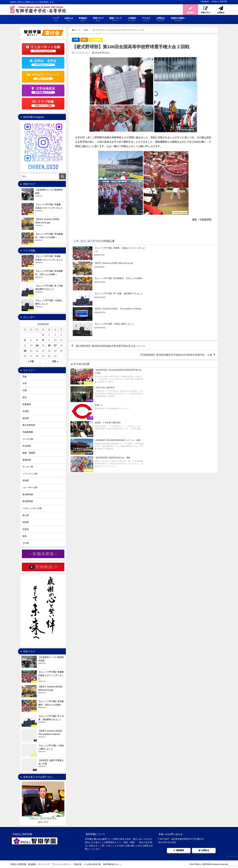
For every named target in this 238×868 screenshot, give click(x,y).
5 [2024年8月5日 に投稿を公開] (25, 340)
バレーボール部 (30, 487)
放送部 (26, 418)
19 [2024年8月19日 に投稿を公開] (25, 351)
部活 (84, 40)
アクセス (146, 19)
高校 (25, 377)
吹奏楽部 (27, 404)
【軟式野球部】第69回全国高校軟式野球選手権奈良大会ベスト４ (110, 300)
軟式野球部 (28, 494)
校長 (25, 536)
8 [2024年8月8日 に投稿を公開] (43, 340)
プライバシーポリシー (62, 864)
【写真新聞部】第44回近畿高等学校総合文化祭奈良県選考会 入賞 (175, 309)
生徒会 (26, 529)
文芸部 (26, 411)
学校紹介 (83, 19)
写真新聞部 (28, 432)
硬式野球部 (96, 40)
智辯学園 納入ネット (112, 864)
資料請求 (179, 850)
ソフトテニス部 (30, 474)
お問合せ (161, 19)
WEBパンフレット (43, 76)
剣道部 (26, 522)
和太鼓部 (27, 446)
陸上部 (26, 515)
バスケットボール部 (32, 508)
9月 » (55, 361)
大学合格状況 (43, 90)
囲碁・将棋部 (29, 453)
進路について (116, 19)
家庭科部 (27, 460)
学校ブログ (98, 19)
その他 (26, 543)
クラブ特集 (43, 103)
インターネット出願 (43, 49)
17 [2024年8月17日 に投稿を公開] (55, 345)
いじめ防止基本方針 (92, 864)
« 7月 (31, 361)
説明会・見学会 (43, 63)
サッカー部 (28, 467)
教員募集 (205, 2)
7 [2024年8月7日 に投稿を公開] (37, 340)
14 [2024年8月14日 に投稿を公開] (37, 345)
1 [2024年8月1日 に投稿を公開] (43, 335)
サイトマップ (44, 864)
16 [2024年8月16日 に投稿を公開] (49, 345)
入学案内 (132, 19)
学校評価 (77, 864)
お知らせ (69, 19)
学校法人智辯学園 (220, 2)
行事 (76, 40)
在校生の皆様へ (178, 19)
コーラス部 (28, 439)
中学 (25, 383)
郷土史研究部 (29, 425)
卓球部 (26, 480)
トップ (56, 19)
